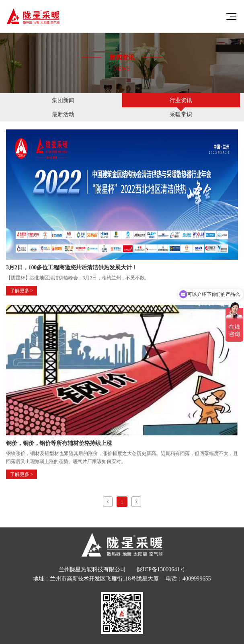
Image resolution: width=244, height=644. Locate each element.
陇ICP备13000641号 (161, 569)
